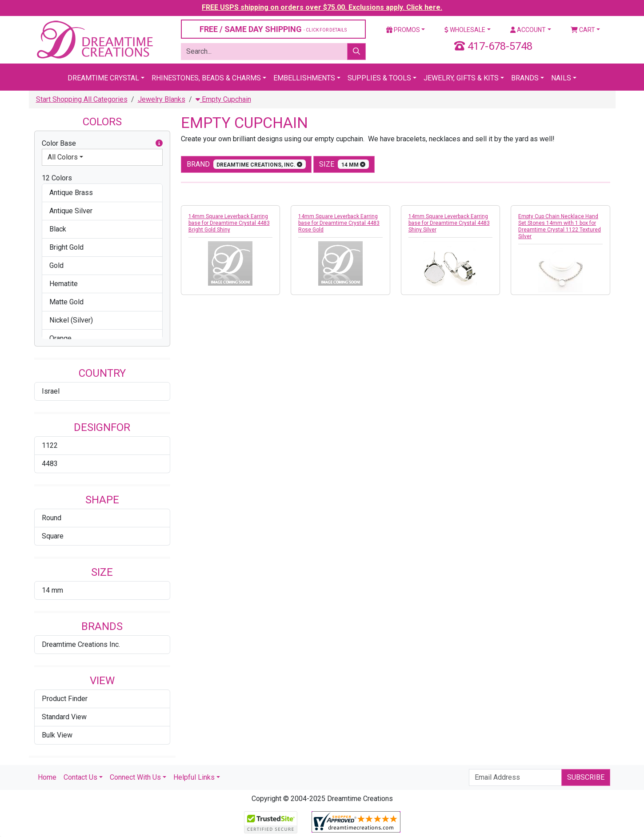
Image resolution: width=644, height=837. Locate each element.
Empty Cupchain (223, 99)
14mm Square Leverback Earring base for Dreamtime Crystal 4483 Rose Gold (339, 223)
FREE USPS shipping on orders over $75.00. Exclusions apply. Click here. (322, 7)
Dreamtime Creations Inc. (81, 644)
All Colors (63, 157)
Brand (246, 164)
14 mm (52, 590)
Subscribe (586, 777)
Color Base (102, 143)
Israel (51, 391)
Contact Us (80, 777)
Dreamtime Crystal (103, 78)
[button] (159, 143)
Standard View (64, 717)
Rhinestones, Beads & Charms (206, 78)
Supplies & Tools (379, 78)
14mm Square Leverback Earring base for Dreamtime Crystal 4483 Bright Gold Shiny (229, 223)
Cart (583, 30)
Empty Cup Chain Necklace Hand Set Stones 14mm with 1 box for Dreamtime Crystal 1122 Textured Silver (560, 226)
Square (53, 536)
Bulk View (57, 735)
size (344, 164)
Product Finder (65, 699)
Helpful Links (194, 777)
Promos (403, 30)
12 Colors (57, 178)
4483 (50, 464)
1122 (50, 445)
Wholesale (465, 30)
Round (52, 518)
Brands (525, 78)
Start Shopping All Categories (82, 99)
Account (528, 30)
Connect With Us (135, 777)
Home (47, 777)
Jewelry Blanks (162, 99)
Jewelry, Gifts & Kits (461, 78)
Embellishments (304, 78)
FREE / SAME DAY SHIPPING (273, 29)
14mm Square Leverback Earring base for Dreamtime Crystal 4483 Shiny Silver (449, 223)
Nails (561, 78)
